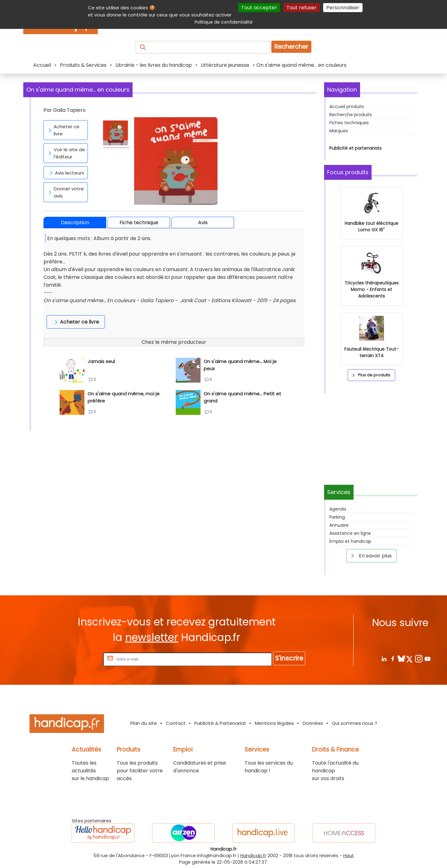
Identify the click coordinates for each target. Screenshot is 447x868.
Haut (349, 856)
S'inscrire (289, 658)
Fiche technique (139, 223)
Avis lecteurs (66, 173)
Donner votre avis (65, 192)
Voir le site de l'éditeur (66, 153)
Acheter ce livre (63, 130)
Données (313, 723)
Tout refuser (302, 8)
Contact (176, 723)
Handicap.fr (253, 856)
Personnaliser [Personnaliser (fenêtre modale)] (343, 8)
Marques (339, 131)
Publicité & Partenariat (220, 723)
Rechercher (291, 47)
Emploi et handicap (350, 541)
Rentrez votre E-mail (77, 659)
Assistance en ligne (350, 533)
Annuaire (339, 525)
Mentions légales (274, 723)
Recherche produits (351, 115)
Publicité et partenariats (355, 148)
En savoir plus (370, 556)
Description (75, 223)
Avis (203, 223)
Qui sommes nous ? (354, 723)
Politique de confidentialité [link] (224, 22)
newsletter (152, 637)
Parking (337, 517)
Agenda (338, 509)
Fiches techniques (349, 123)
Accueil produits (347, 107)
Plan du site (144, 723)
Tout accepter (259, 8)
